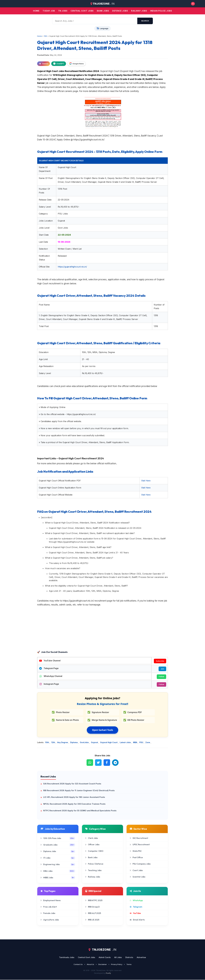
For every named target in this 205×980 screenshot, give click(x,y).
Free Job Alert (49, 907)
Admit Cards (105, 958)
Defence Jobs (120, 11)
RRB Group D (92, 907)
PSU (142, 743)
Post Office (136, 858)
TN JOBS (63, 11)
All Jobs (118, 958)
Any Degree (63, 743)
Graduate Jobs (58, 845)
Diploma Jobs (58, 852)
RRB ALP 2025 (93, 913)
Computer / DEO (94, 851)
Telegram (136, 907)
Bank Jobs (91, 858)
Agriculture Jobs (50, 920)
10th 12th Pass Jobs (58, 838)
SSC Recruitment (139, 838)
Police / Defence (94, 864)
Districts (129, 958)
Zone (148, 743)
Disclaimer (103, 965)
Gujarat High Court (109, 743)
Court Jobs (136, 871)
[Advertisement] (102, 629)
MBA (135, 743)
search (145, 21)
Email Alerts (137, 920)
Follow (161, 677)
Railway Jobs (139, 11)
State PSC (136, 851)
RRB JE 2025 (92, 920)
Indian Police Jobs (161, 11)
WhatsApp (136, 901)
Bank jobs (103, 11)
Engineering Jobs (58, 865)
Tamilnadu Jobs (67, 958)
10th (47, 743)
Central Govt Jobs (86, 958)
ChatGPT (59, 64)
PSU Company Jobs (140, 864)
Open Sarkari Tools (103, 730)
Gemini (44, 64)
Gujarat (95, 743)
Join (162, 669)
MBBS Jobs (58, 878)
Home (36, 11)
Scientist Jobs (138, 877)
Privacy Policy (117, 965)
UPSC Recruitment (140, 845)
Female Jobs (48, 913)
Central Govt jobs (82, 11)
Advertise (141, 958)
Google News (77, 64)
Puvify (108, 973)
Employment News (51, 901)
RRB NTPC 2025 (94, 901)
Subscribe (160, 661)
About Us (90, 965)
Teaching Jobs (93, 871)
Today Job (49, 11)
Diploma (74, 743)
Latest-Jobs (126, 743)
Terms (129, 965)
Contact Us (78, 965)
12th (53, 743)
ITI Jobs (58, 858)
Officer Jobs (92, 845)
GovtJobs (85, 743)
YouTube (135, 913)
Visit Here (146, 481)
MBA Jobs (58, 871)
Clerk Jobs (92, 838)
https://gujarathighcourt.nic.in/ (72, 267)
